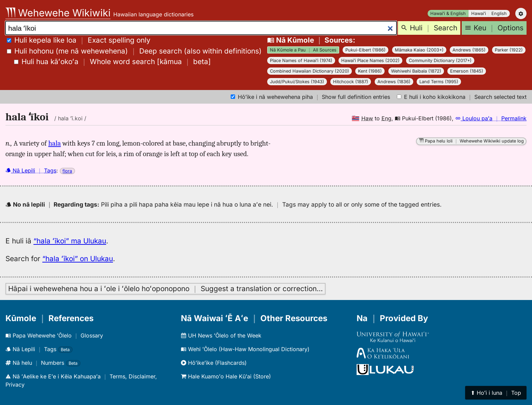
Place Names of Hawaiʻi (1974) (301, 61)
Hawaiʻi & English (448, 13)
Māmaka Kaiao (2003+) (419, 50)
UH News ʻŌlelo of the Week (221, 335)
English (499, 13)
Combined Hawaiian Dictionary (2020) (310, 71)
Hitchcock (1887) (351, 82)
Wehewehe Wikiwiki (58, 13)
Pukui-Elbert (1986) (365, 50)
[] (112, 62)
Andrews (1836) (394, 82)
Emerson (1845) (467, 71)
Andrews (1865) (469, 50)
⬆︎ (496, 393)
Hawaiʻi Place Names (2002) (370, 61)
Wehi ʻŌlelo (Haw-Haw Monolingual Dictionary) (245, 349)
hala (54, 143)
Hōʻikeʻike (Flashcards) (214, 363)
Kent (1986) (370, 71)
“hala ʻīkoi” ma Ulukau (70, 241)
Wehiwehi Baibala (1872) (416, 71)
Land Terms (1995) (439, 82)
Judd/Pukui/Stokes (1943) (297, 82)
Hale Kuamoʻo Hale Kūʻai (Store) (226, 376)
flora (67, 171)
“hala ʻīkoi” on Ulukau (78, 259)
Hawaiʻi (479, 13)
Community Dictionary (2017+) (440, 61)
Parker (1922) (509, 50)
